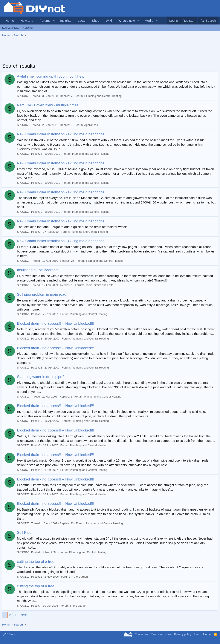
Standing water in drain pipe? (41, 377)
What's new (127, 21)
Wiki (109, 21)
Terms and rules (161, 634)
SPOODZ (23, 96)
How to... (27, 21)
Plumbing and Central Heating (103, 96)
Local (82, 21)
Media (149, 21)
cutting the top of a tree (36, 562)
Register (28, 28)
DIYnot (9, 634)
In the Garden (79, 577)
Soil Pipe (24, 533)
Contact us (141, 634)
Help (197, 634)
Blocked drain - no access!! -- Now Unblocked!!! (55, 324)
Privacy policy (183, 634)
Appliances (91, 125)
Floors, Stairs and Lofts (99, 285)
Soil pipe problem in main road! (42, 294)
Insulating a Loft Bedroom (38, 270)
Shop (95, 21)
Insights (66, 21)
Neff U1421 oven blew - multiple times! (48, 105)
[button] (54, 21)
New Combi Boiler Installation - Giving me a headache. (61, 134)
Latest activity (11, 28)
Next (24, 615)
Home (10, 21)
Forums (45, 21)
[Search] (208, 21)
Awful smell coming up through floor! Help (51, 76)
